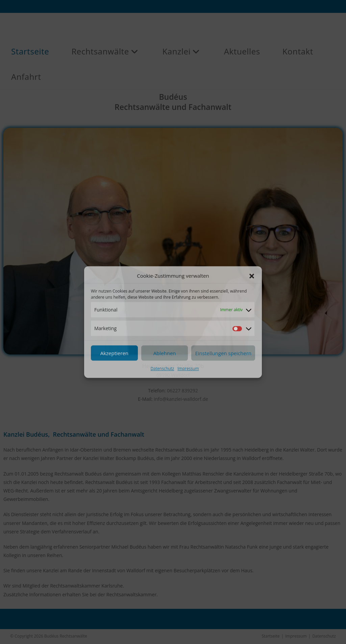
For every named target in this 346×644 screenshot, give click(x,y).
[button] (252, 276)
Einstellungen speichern (223, 353)
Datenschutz (162, 369)
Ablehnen (165, 353)
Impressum (188, 369)
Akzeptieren (114, 353)
